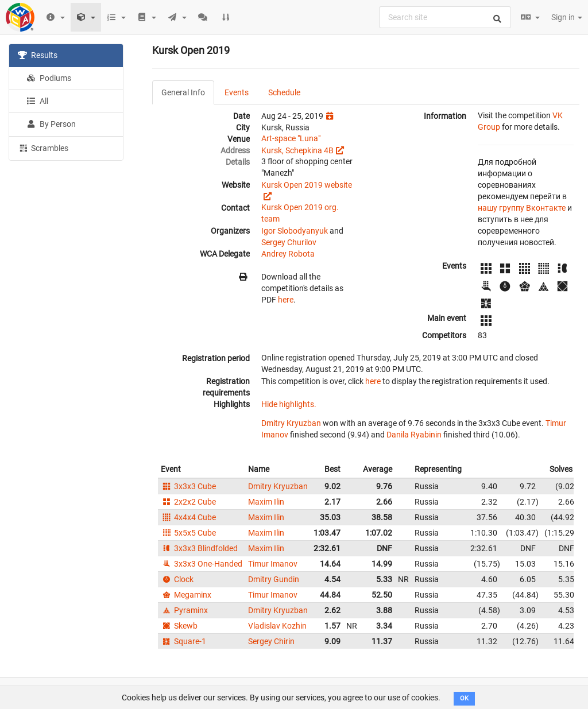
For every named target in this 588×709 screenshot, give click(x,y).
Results (38, 55)
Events (237, 92)
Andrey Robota (288, 254)
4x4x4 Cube (188, 517)
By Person (51, 124)
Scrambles (43, 148)
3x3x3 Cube (188, 486)
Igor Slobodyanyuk (295, 231)
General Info (183, 92)
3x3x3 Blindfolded (199, 548)
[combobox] (445, 17)
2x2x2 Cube (188, 502)
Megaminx (186, 595)
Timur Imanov (273, 564)
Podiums (49, 78)
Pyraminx (184, 610)
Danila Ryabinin (414, 435)
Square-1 (183, 641)
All (37, 101)
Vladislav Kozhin (277, 626)
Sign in (567, 17)
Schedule (284, 92)
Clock (177, 579)
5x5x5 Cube (188, 533)
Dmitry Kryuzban (291, 423)
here (286, 300)
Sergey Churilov (289, 242)
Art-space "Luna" (291, 138)
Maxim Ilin (266, 502)
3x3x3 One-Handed (202, 564)
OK (464, 698)
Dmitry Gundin (274, 579)
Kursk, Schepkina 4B (297, 150)
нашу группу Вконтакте (522, 208)
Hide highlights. (289, 404)
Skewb (179, 626)
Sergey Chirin (271, 641)
